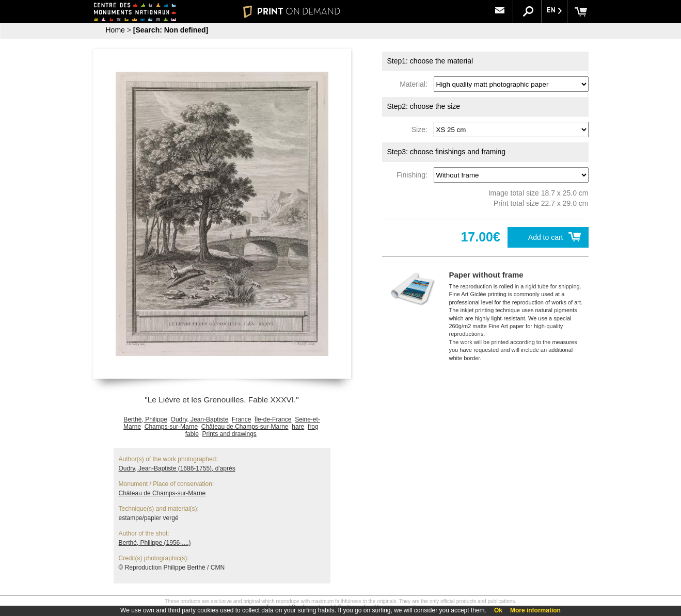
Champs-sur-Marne (171, 427)
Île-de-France (273, 419)
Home (115, 30)
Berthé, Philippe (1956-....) (155, 543)
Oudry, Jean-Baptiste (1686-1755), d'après (177, 468)
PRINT (291, 11)
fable (192, 434)
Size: (422, 129)
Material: (415, 84)
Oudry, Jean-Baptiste (200, 419)
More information (535, 610)
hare (298, 427)
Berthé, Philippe (145, 419)
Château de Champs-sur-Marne (245, 427)
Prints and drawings (229, 434)
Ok (498, 610)
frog (313, 427)
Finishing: (414, 175)
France (241, 419)
